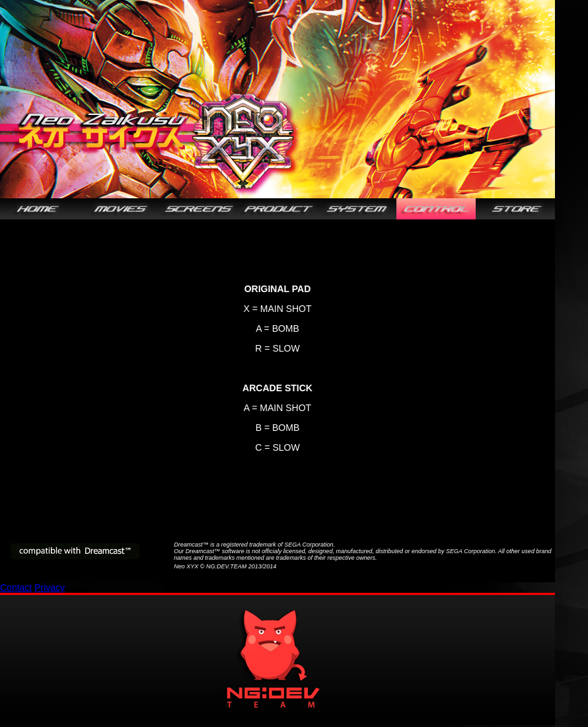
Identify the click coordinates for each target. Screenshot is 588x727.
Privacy (50, 588)
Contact (16, 588)
